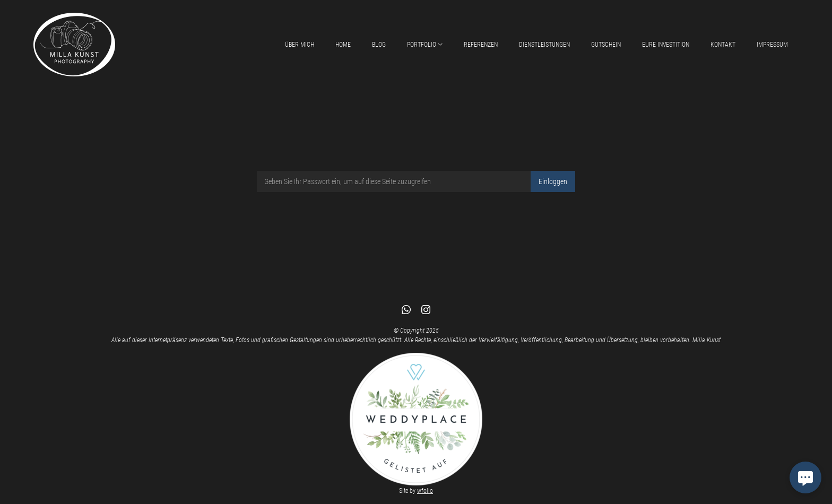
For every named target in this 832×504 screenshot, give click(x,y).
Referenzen (481, 45)
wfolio (425, 491)
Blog (379, 45)
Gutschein (606, 45)
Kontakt (723, 45)
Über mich (300, 45)
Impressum (772, 45)
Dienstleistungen (544, 45)
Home (343, 45)
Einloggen (553, 181)
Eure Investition (666, 45)
